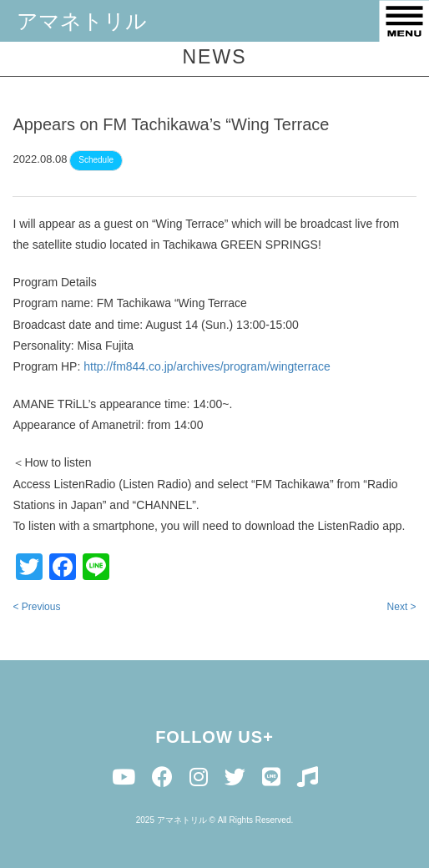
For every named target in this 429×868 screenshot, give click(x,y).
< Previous (36, 609)
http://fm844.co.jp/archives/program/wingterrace (207, 369)
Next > (402, 609)
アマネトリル (82, 21)
